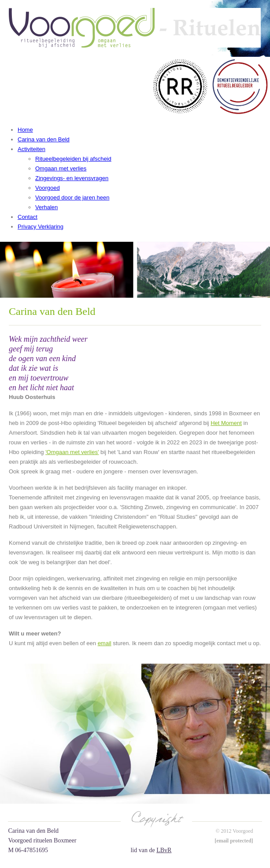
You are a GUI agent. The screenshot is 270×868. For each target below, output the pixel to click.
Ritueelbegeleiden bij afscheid (73, 159)
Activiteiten (31, 149)
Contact (28, 217)
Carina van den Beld (44, 139)
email (105, 643)
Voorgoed (48, 188)
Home (25, 130)
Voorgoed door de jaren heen (72, 198)
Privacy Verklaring (41, 227)
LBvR (164, 850)
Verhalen (46, 207)
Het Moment (226, 423)
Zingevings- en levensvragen (72, 178)
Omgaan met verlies (61, 168)
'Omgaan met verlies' (72, 452)
